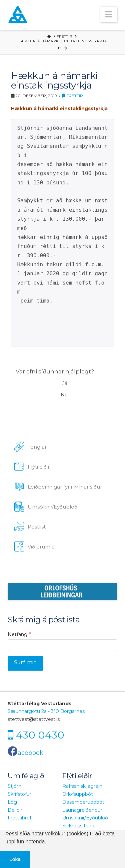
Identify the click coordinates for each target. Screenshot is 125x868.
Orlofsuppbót (78, 794)
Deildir (15, 810)
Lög (12, 802)
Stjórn (14, 786)
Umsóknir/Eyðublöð (85, 818)
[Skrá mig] (25, 663)
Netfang (19, 634)
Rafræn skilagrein (82, 786)
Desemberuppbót (83, 802)
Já (65, 383)
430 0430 (40, 735)
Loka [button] (15, 859)
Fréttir (73, 96)
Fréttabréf (19, 818)
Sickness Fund (79, 826)
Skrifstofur (19, 794)
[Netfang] (62, 645)
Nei (65, 395)
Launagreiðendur (82, 810)
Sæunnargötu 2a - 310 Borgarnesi (47, 711)
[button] (109, 14)
